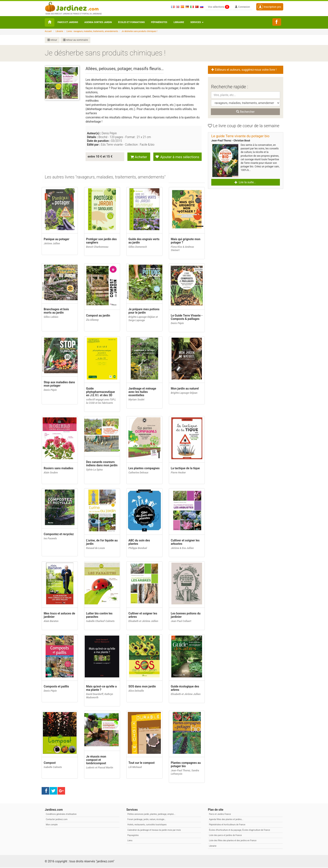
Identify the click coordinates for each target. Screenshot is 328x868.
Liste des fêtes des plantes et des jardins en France (233, 841)
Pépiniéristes (159, 22)
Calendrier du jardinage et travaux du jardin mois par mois (154, 830)
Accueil (48, 31)
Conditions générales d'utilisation (61, 815)
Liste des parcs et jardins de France (225, 836)
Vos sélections (219, 7)
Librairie (179, 22)
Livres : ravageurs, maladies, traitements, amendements (92, 31)
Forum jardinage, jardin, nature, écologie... (147, 820)
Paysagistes (133, 836)
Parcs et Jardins (68, 22)
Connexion (242, 7)
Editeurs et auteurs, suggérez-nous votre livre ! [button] (244, 70)
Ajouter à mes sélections (177, 157)
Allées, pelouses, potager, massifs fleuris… (125, 69)
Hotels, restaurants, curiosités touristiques (147, 825)
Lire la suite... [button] (245, 182)
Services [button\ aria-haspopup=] (197, 22)
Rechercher (245, 112)
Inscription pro (269, 7)
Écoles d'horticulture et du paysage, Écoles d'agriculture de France (240, 830)
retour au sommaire (76, 40)
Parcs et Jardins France (220, 815)
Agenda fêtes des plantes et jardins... (226, 820)
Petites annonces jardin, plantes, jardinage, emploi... (151, 815)
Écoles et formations (131, 22)
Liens (130, 841)
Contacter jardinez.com (57, 820)
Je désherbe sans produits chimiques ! (139, 31)
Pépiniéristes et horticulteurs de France (227, 825)
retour (52, 40)
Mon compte (52, 825)
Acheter (139, 157)
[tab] (105, 178)
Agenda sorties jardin (98, 22)
